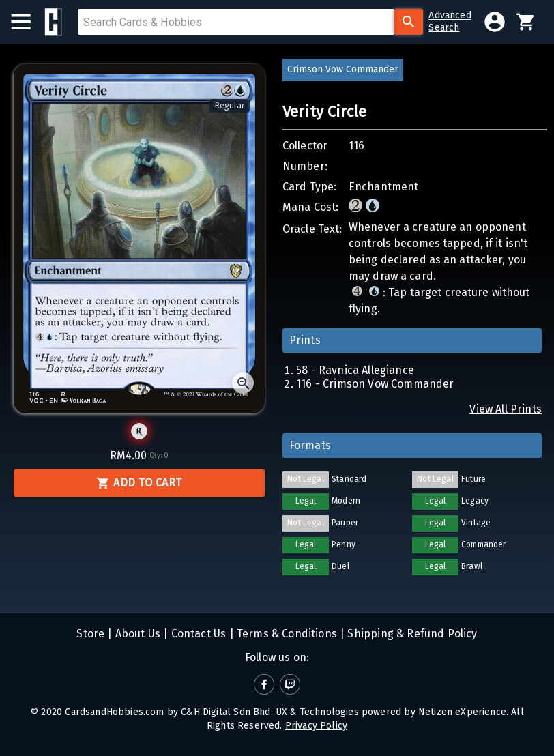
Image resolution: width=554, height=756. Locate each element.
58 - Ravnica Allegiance (355, 370)
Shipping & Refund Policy (411, 634)
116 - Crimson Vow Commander (375, 384)
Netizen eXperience (462, 712)
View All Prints (506, 409)
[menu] (28, 22)
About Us (137, 634)
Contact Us (197, 634)
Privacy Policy (316, 726)
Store (90, 634)
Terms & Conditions (286, 634)
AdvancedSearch (450, 21)
